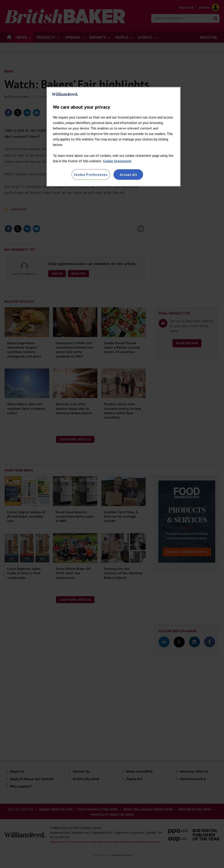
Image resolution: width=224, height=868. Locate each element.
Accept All (128, 175)
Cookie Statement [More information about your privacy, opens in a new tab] (117, 161)
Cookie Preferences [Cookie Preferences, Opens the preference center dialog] (91, 175)
